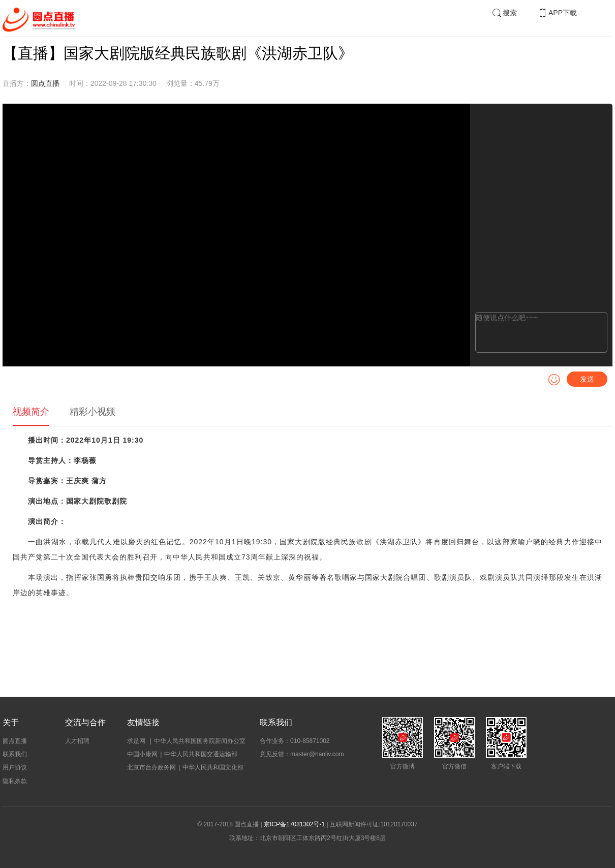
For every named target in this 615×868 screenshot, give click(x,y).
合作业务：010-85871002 (295, 741)
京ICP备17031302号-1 (294, 824)
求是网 (137, 741)
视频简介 (31, 412)
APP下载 (557, 13)
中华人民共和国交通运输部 (201, 754)
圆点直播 (45, 83)
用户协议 (15, 767)
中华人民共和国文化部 (213, 767)
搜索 (504, 13)
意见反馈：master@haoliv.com (302, 754)
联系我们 (15, 754)
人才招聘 (77, 741)
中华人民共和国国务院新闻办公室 (200, 741)
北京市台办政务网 (151, 767)
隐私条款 (15, 781)
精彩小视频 (93, 412)
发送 (587, 379)
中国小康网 (142, 754)
